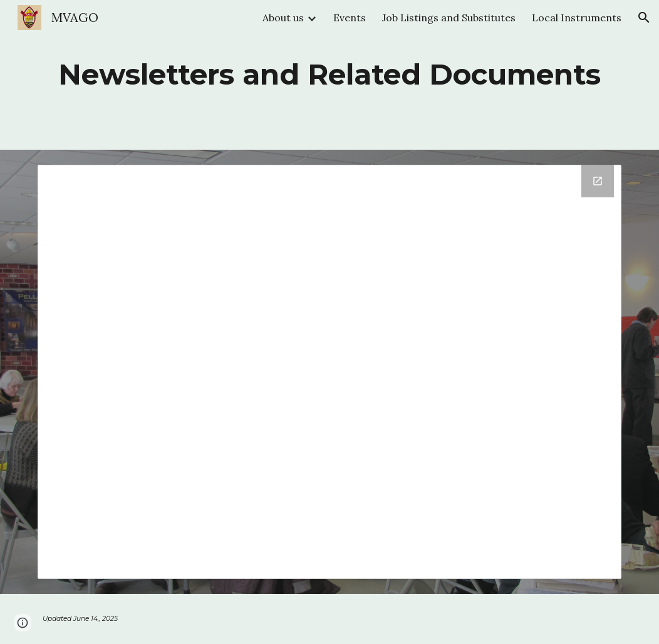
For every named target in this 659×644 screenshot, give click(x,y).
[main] (329, 75)
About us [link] (283, 18)
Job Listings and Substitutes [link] (449, 18)
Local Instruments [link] (577, 18)
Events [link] (350, 18)
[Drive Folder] (329, 372)
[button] (644, 18)
